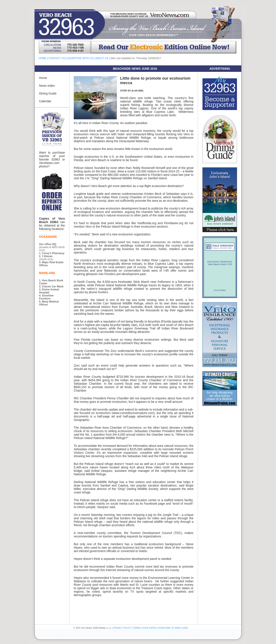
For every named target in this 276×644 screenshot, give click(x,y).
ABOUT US (102, 58)
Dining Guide (48, 93)
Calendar (45, 101)
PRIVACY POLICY (122, 628)
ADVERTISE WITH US (80, 58)
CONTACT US (57, 58)
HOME (42, 58)
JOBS (185, 628)
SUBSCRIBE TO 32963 (170, 628)
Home (43, 78)
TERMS (137, 628)
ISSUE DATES (149, 628)
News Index (47, 86)
